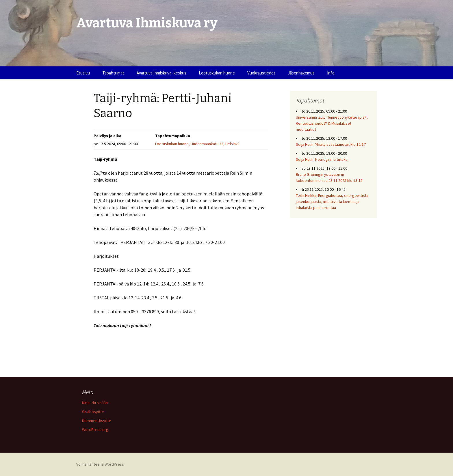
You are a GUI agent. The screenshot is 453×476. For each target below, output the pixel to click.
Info (331, 73)
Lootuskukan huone (217, 73)
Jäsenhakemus (301, 73)
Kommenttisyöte (97, 421)
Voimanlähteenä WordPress (100, 464)
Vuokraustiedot (261, 73)
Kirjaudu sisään (95, 403)
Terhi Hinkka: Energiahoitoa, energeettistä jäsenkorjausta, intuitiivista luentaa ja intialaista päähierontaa (332, 201)
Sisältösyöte (93, 412)
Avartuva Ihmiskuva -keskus (161, 73)
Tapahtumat (113, 73)
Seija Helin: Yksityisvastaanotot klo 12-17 (331, 144)
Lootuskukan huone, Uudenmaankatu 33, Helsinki (197, 144)
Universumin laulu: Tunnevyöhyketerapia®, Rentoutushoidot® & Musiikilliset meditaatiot (332, 123)
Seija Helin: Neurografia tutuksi (322, 159)
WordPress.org (95, 430)
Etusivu (83, 73)
